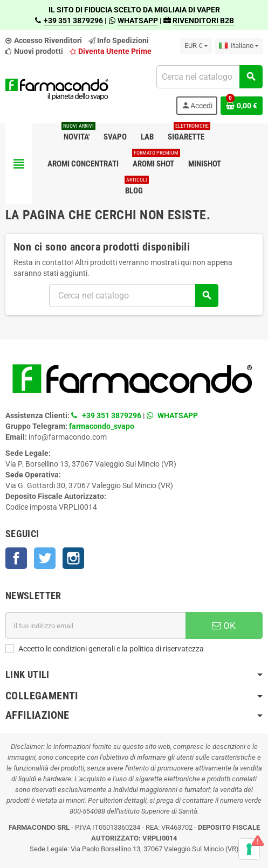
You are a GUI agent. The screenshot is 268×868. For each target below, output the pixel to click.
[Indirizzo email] (95, 626)
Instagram (73, 558)
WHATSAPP (138, 20)
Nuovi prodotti (34, 51)
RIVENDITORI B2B (203, 20)
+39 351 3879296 (73, 20)
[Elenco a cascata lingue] (239, 46)
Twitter (45, 558)
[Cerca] (209, 77)
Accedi (197, 106)
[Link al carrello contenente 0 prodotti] (242, 106)
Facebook (16, 558)
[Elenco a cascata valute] (196, 46)
